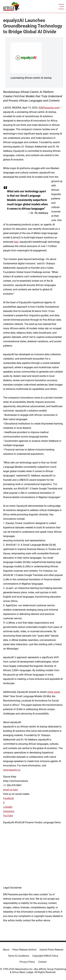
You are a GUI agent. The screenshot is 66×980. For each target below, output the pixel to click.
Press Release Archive (24, 950)
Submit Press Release (51, 950)
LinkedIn (8, 807)
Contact (42, 962)
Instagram (9, 811)
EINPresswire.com (49, 108)
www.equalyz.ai (12, 770)
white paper (53, 692)
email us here (10, 790)
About (6, 950)
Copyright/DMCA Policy (45, 956)
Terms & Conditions (18, 956)
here (16, 242)
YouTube (8, 816)
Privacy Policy (27, 962)
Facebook (8, 798)
